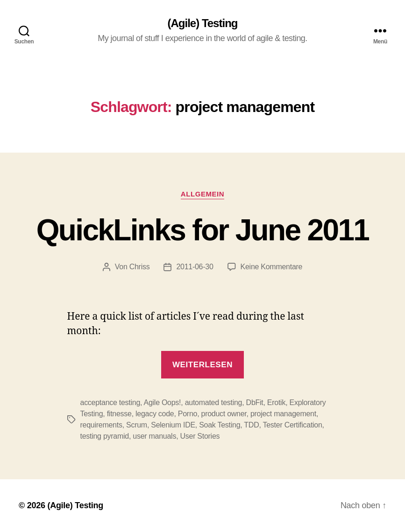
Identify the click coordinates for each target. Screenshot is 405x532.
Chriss (140, 267)
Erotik (276, 402)
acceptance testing (110, 402)
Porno (188, 414)
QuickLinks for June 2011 (203, 230)
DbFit (255, 402)
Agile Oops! (163, 402)
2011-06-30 (195, 267)
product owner (224, 414)
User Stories (200, 436)
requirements (101, 425)
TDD (251, 425)
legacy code (155, 414)
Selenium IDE (173, 425)
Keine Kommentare (272, 267)
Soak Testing (220, 425)
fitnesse (119, 414)
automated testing (214, 402)
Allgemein (202, 194)
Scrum (137, 425)
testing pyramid (105, 436)
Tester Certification (293, 425)
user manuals (154, 436)
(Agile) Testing (203, 23)
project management (283, 414)
